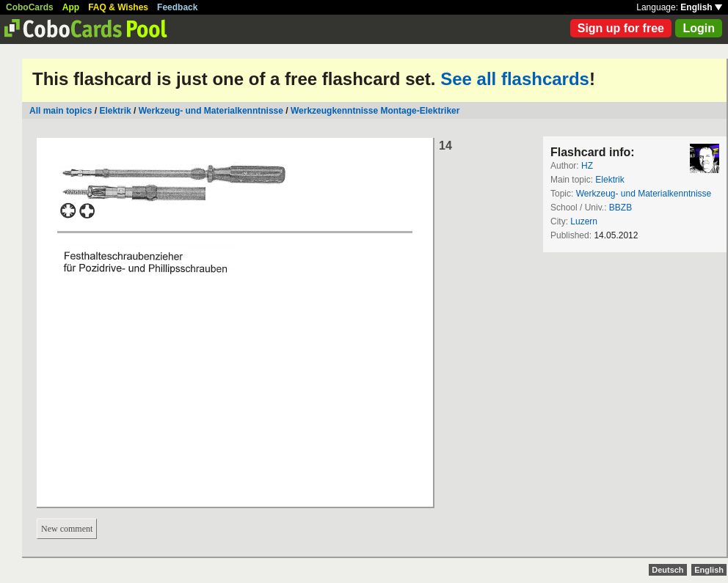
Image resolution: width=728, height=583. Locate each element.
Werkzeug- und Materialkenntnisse (211, 111)
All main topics (61, 111)
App (71, 7)
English (701, 7)
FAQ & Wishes (118, 7)
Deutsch (667, 570)
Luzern (584, 221)
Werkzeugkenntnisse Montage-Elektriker (375, 111)
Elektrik (115, 111)
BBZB (620, 208)
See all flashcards (515, 79)
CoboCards (30, 7)
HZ (587, 166)
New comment (67, 529)
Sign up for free (621, 28)
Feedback (177, 7)
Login (699, 28)
